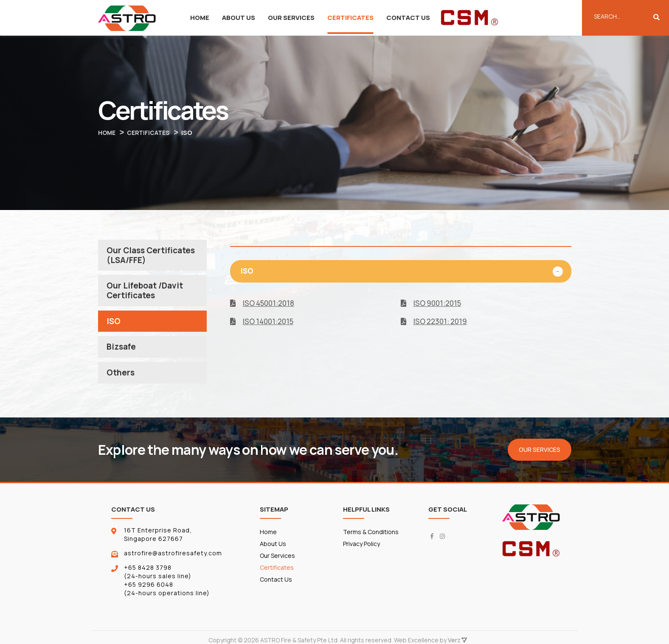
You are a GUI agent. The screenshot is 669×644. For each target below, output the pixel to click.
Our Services (291, 18)
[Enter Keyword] (625, 16)
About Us (239, 18)
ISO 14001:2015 (266, 322)
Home (200, 18)
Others (121, 376)
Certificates (350, 18)
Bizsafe (121, 350)
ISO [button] (251, 272)
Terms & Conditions (358, 540)
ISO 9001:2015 (435, 304)
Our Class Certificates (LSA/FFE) (151, 256)
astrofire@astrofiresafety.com (173, 557)
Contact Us (408, 18)
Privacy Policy (361, 555)
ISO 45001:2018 (266, 304)
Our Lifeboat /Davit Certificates (145, 292)
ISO (114, 324)
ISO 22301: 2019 (438, 322)
